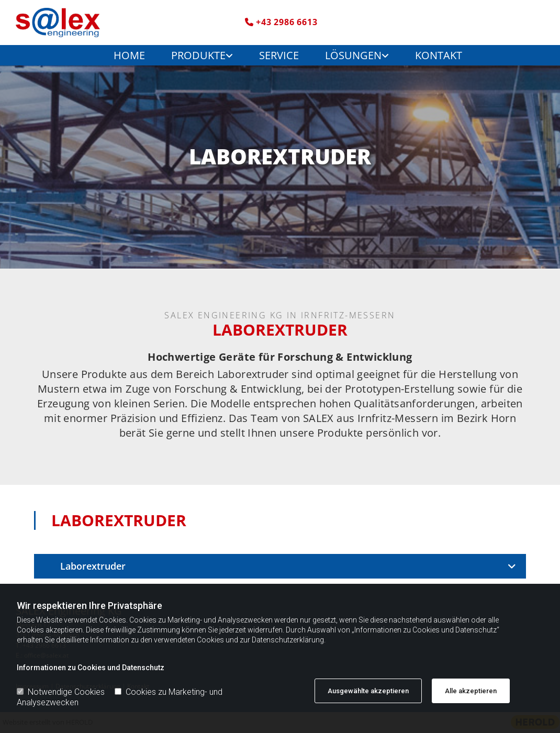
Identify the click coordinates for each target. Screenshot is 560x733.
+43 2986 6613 (287, 22)
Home (129, 55)
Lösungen (353, 55)
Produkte (198, 55)
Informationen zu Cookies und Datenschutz (91, 668)
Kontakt (439, 55)
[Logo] (76, 23)
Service (279, 55)
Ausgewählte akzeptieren (368, 691)
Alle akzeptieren (471, 691)
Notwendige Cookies (61, 692)
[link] (194, 55)
